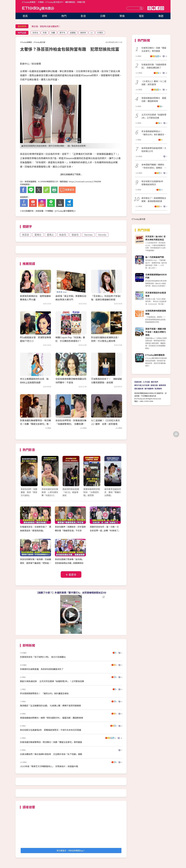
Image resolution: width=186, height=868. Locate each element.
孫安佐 (35, 33)
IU (92, 33)
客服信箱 (154, 385)
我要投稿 (138, 382)
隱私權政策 (139, 389)
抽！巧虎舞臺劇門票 (155, 257)
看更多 (72, 575)
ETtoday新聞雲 (29, 2)
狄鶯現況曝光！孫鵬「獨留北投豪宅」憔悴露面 (154, 49)
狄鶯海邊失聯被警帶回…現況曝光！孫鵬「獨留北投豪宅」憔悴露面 (35, 424)
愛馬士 (50, 235)
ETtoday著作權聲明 (64, 211)
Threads (149, 8)
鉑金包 (75, 235)
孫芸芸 (26, 235)
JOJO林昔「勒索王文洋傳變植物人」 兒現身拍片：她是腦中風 (49, 766)
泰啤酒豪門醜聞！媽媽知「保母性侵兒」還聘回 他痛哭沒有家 (154, 166)
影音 (83, 16)
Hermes (88, 235)
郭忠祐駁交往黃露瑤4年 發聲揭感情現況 (153, 183)
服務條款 (162, 385)
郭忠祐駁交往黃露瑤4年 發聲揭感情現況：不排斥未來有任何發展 (51, 730)
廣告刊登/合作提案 (142, 385)
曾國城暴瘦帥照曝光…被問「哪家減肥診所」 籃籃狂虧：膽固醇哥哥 (52, 718)
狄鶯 (45, 33)
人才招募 (146, 382)
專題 (161, 16)
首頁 (25, 16)
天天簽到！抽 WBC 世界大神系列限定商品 (155, 238)
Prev (24, 474)
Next (118, 474)
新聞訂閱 (81, 2)
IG (162, 8)
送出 (141, 8)
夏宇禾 (62, 33)
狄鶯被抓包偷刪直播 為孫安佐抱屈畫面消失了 (42, 669)
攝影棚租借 (70, 2)
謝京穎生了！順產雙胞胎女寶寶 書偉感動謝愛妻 (154, 200)
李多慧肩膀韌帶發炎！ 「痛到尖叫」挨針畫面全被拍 (44, 693)
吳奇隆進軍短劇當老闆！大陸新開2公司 (154, 150)
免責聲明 (158, 389)
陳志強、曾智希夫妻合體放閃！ (46, 26)
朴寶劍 (100, 33)
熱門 (64, 16)
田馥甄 (73, 33)
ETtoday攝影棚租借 (155, 355)
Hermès (102, 235)
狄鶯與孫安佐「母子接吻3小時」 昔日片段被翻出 (43, 657)
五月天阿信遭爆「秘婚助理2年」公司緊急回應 (154, 116)
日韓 (103, 16)
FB (158, 8)
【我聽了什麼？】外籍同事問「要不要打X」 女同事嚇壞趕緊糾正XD (71, 592)
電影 (141, 16)
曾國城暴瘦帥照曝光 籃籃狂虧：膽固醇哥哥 (154, 99)
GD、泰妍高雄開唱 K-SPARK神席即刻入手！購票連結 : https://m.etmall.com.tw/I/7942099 (60, 181)
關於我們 (154, 382)
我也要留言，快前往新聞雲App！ (71, 850)
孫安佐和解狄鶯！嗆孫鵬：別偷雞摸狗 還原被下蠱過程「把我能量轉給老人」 (36, 563)
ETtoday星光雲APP (54, 2)
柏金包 (63, 235)
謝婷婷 (83, 33)
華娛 (122, 16)
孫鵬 (53, 33)
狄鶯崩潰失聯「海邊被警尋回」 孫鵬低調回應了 (154, 66)
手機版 (41, 2)
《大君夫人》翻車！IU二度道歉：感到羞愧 (154, 83)
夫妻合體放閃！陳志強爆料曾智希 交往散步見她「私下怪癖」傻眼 (51, 754)
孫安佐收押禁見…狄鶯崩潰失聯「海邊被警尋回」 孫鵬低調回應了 (71, 424)
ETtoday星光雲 (38, 8)
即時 (45, 16)
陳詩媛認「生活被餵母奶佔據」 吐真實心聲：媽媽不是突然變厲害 (51, 706)
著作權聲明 (149, 389)
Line (154, 8)
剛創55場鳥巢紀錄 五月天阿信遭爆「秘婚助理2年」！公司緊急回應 (52, 681)
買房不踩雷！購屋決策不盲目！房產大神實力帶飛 (156, 332)
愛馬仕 (38, 235)
